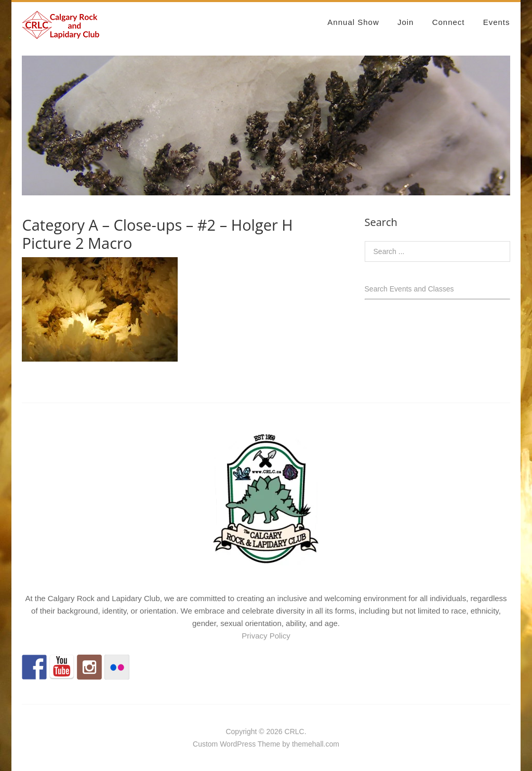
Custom (205, 744)
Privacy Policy (266, 636)
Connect (449, 22)
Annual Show (353, 22)
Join (406, 22)
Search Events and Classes (409, 289)
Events (497, 22)
